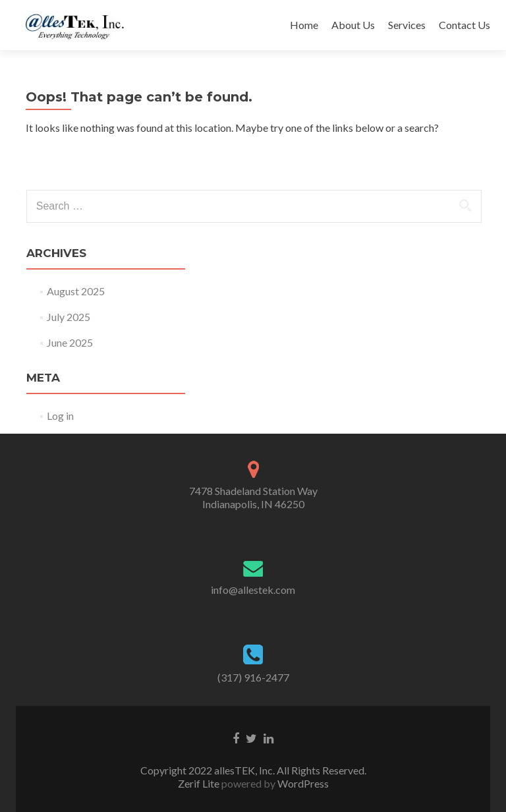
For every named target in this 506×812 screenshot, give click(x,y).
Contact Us (464, 25)
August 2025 (76, 291)
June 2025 (70, 342)
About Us (353, 25)
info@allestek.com (253, 590)
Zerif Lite (200, 783)
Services (407, 25)
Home (304, 25)
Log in (60, 416)
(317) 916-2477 (253, 677)
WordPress (302, 783)
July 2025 (69, 317)
